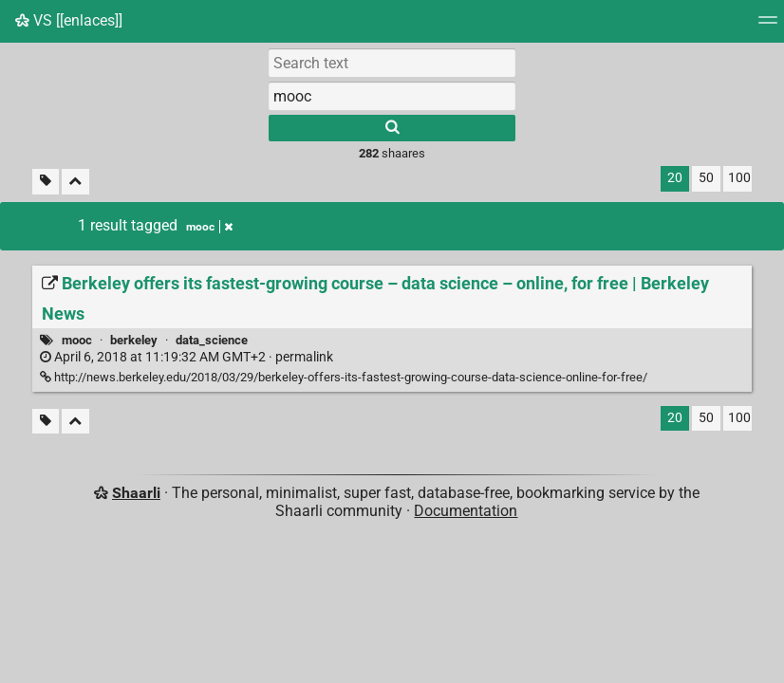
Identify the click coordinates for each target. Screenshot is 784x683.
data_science (212, 340)
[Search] (392, 128)
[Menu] (768, 26)
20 (675, 178)
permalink (187, 357)
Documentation (466, 511)
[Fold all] (75, 182)
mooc (77, 340)
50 (706, 178)
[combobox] (392, 96)
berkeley (134, 340)
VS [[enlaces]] (69, 20)
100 (739, 178)
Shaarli (136, 493)
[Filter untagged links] (46, 182)
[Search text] (392, 63)
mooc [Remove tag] (209, 227)
